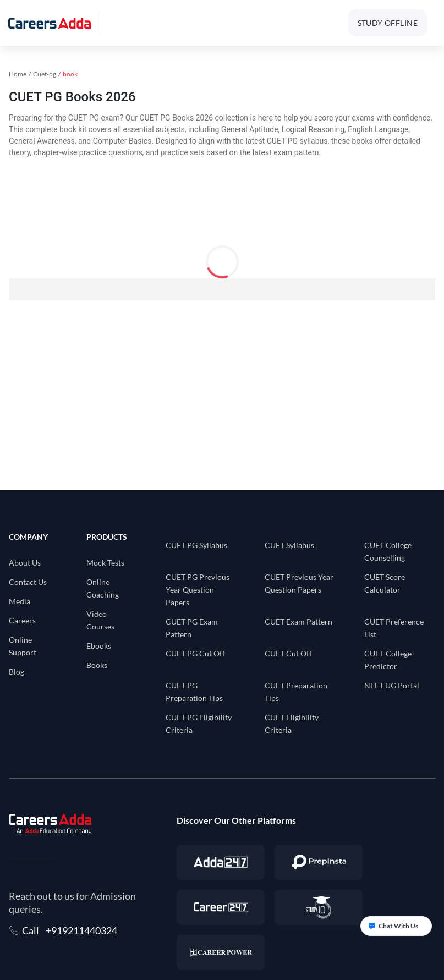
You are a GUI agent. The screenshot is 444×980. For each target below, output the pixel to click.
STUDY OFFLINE (388, 23)
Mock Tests (105, 563)
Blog (17, 672)
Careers (22, 620)
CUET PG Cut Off (195, 653)
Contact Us (28, 582)
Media (20, 601)
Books (97, 665)
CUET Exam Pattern (298, 622)
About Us (25, 563)
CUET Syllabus (289, 545)
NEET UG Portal (392, 685)
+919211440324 (81, 930)
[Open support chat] (396, 926)
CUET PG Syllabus (196, 545)
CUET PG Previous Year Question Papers (198, 590)
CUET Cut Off (288, 653)
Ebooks (99, 646)
